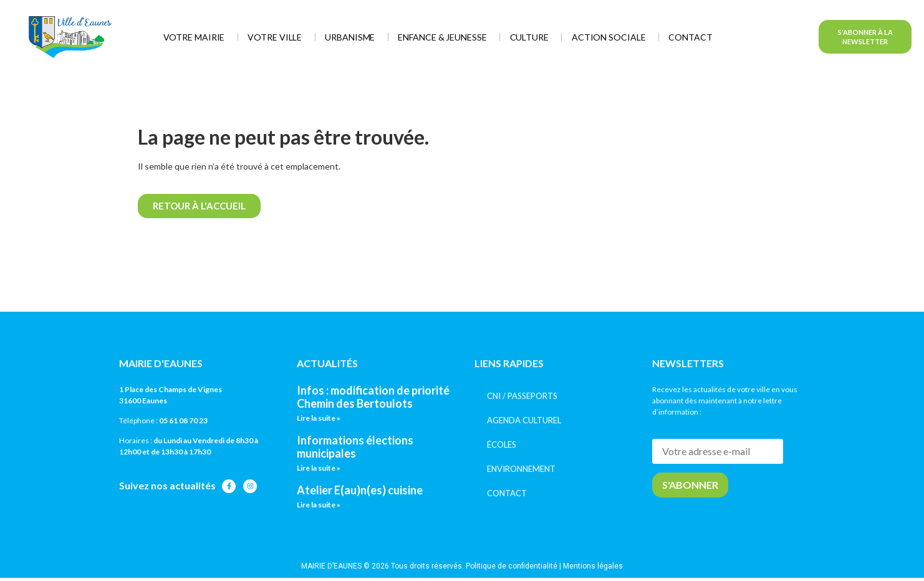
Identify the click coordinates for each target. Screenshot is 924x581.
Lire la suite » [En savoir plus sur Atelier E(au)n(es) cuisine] (319, 505)
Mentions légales (593, 566)
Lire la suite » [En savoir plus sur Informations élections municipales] (319, 468)
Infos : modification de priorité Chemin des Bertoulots (373, 397)
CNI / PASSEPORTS (522, 396)
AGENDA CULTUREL (524, 420)
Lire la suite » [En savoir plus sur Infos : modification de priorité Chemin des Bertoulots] (319, 418)
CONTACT (507, 493)
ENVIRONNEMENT (521, 469)
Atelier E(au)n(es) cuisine (360, 490)
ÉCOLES (502, 444)
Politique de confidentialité (512, 566)
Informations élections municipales (355, 447)
